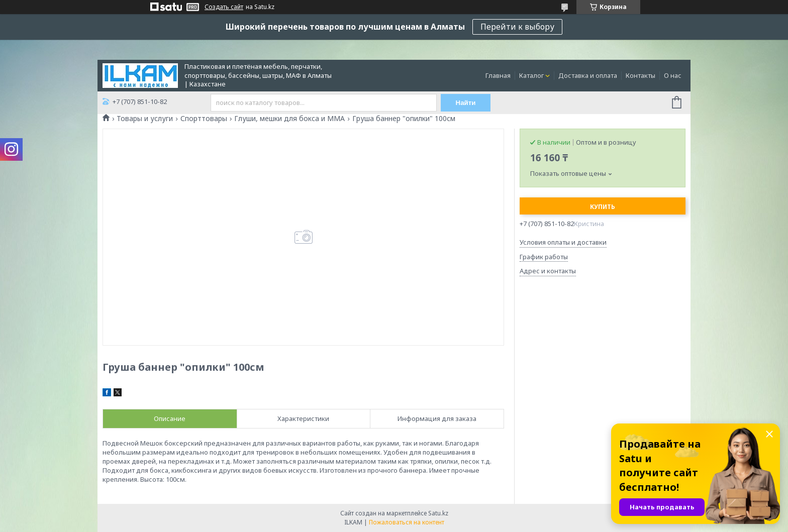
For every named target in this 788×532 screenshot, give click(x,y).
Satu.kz (438, 513)
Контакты (641, 75)
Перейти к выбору (517, 27)
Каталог (531, 75)
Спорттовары (204, 119)
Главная (498, 75)
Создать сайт (224, 7)
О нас (673, 75)
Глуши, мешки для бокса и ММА (289, 119)
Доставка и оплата (588, 75)
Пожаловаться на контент (407, 522)
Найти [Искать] (466, 103)
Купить (603, 207)
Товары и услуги (145, 119)
